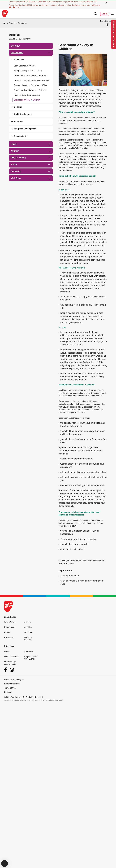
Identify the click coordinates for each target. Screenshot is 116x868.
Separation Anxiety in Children (27, 100)
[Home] (4, 23)
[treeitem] (31, 46)
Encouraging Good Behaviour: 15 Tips (30, 85)
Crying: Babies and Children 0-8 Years (30, 76)
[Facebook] (6, 670)
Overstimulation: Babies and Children (30, 90)
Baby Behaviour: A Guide (25, 66)
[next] (14, 7)
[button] (20, 39)
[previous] (10, 7)
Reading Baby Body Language (27, 95)
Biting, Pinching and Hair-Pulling (28, 71)
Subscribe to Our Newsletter (114, 34)
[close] (106, 3)
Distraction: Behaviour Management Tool (31, 80)
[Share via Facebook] (108, 25)
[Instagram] (12, 670)
